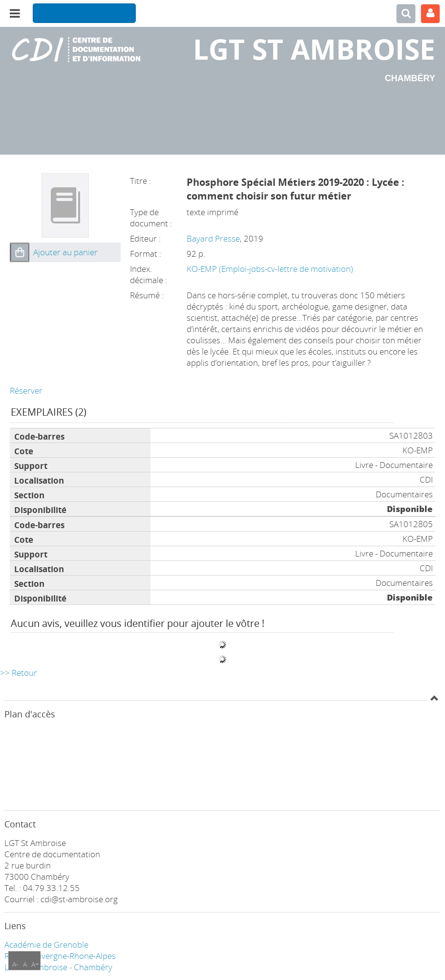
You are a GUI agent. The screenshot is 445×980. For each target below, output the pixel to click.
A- (15, 964)
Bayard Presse (213, 238)
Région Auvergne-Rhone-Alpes (60, 956)
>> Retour (19, 673)
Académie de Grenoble (46, 945)
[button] (20, 252)
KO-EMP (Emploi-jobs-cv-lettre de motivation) (270, 269)
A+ (35, 964)
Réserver (26, 390)
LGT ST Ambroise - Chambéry (58, 967)
